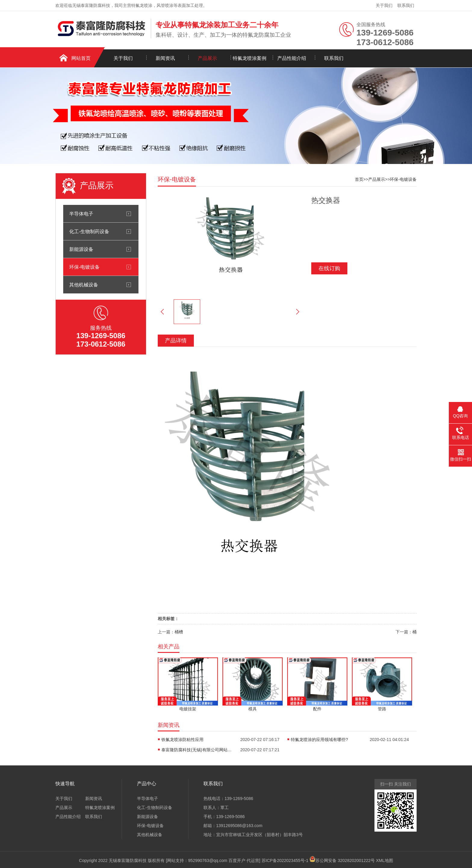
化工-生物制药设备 (89, 231)
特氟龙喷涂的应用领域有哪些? (319, 740)
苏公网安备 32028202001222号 (342, 859)
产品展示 (207, 58)
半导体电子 (81, 214)
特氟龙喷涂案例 (250, 58)
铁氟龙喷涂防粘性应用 (182, 740)
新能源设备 (81, 249)
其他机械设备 (84, 285)
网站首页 (81, 58)
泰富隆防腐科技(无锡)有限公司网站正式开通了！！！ (197, 750)
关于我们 (384, 5)
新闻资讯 (165, 58)
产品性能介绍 (292, 58)
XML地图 (385, 860)
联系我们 (406, 5)
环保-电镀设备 (84, 267)
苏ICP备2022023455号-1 (285, 860)
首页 (359, 179)
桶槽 (179, 632)
